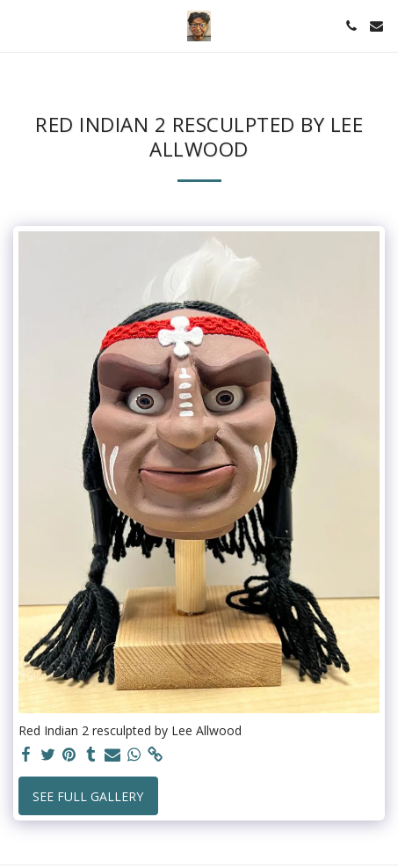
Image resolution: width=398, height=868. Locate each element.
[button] (19, 25)
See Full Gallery (88, 796)
